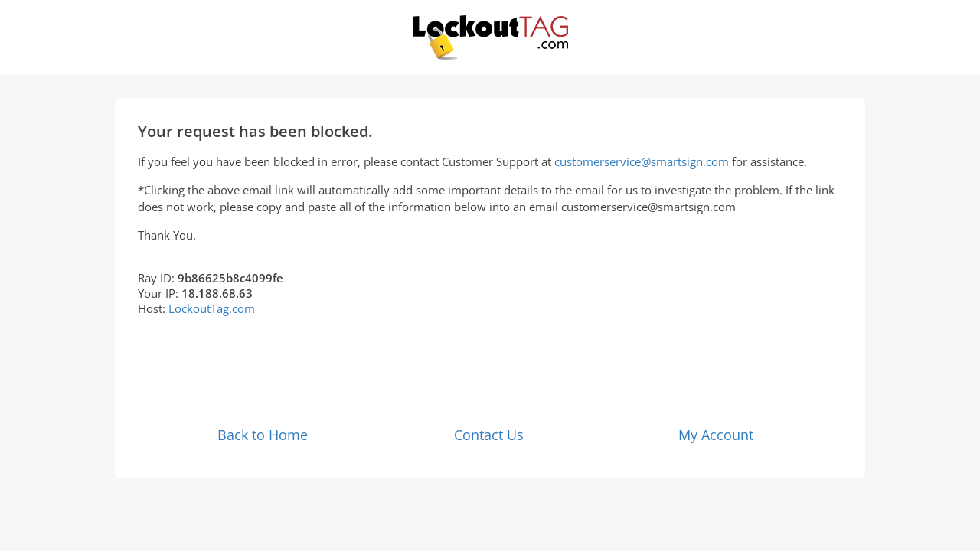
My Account (716, 435)
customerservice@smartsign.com (642, 161)
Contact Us (489, 435)
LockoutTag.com (212, 308)
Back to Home (263, 435)
